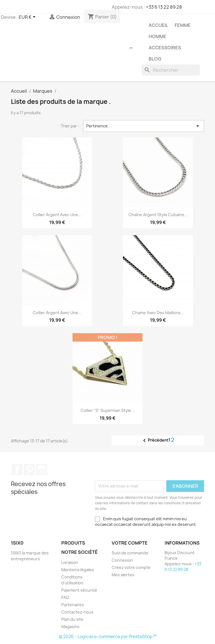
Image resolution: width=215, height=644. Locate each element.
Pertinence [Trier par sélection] (144, 126)
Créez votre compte (131, 567)
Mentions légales (78, 570)
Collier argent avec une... (57, 215)
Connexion (122, 560)
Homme (157, 36)
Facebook (17, 470)
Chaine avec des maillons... (158, 313)
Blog (155, 59)
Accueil (158, 25)
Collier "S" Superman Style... (107, 410)
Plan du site (72, 619)
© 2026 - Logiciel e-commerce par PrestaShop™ (108, 637)
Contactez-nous (77, 612)
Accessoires (165, 48)
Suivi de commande (130, 553)
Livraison (70, 562)
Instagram (42, 470)
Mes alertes (123, 575)
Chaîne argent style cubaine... (158, 215)
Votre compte (130, 543)
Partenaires (73, 605)
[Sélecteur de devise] (28, 17)
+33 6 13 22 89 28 (164, 7)
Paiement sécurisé (79, 590)
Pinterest (29, 470)
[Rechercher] (171, 70)
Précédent (155, 440)
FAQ (65, 597)
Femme (183, 25)
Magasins (70, 627)
